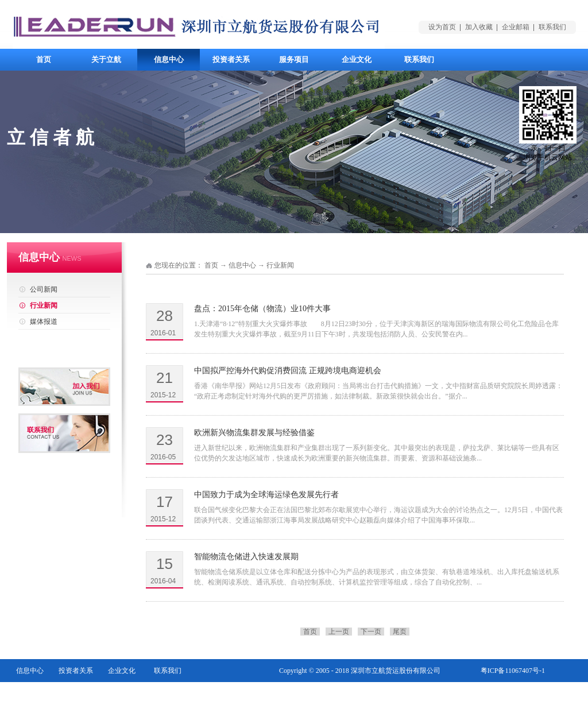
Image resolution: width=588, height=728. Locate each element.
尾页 (400, 632)
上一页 (339, 632)
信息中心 (242, 265)
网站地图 (531, 694)
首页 (44, 59)
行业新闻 (280, 265)
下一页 (371, 632)
